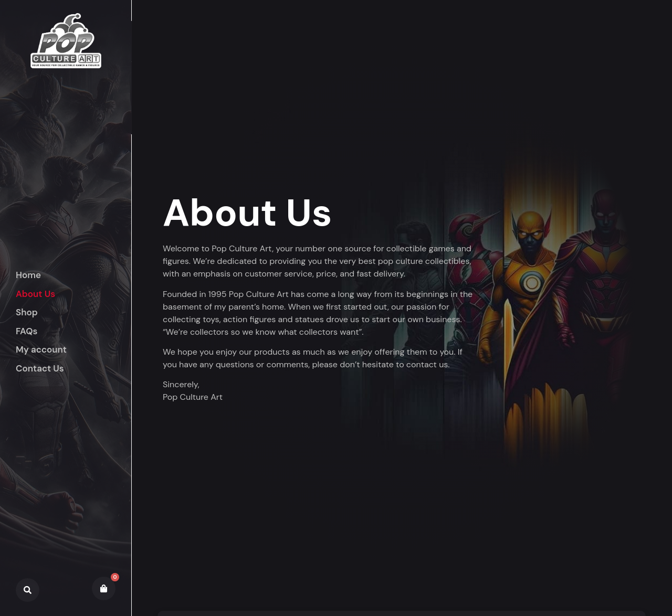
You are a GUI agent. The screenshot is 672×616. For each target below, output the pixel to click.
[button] (73, 313)
